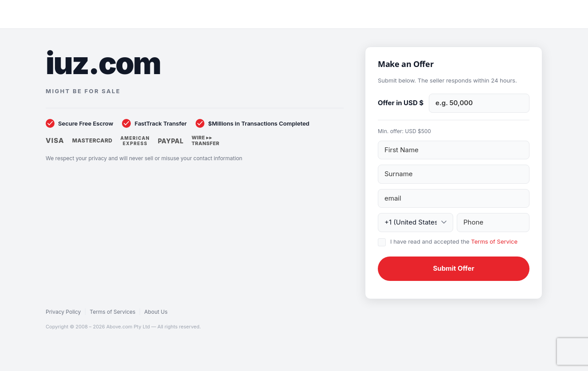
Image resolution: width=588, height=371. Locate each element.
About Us (156, 312)
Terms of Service (494, 241)
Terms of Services (112, 312)
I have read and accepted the (454, 241)
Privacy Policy (63, 312)
